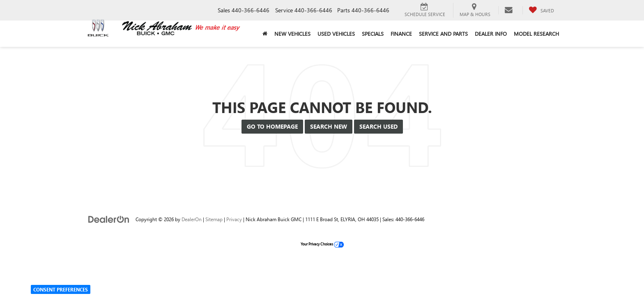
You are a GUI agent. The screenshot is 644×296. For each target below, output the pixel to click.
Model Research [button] (536, 34)
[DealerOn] (109, 219)
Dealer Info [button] (491, 34)
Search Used (378, 126)
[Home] (265, 34)
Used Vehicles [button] (336, 34)
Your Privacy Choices (322, 244)
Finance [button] (401, 34)
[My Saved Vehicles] (541, 10)
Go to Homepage (272, 126)
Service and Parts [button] (443, 34)
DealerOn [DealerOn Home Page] (192, 219)
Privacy (234, 219)
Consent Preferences (61, 289)
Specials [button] (373, 34)
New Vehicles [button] (292, 34)
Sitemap (214, 219)
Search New (329, 126)
